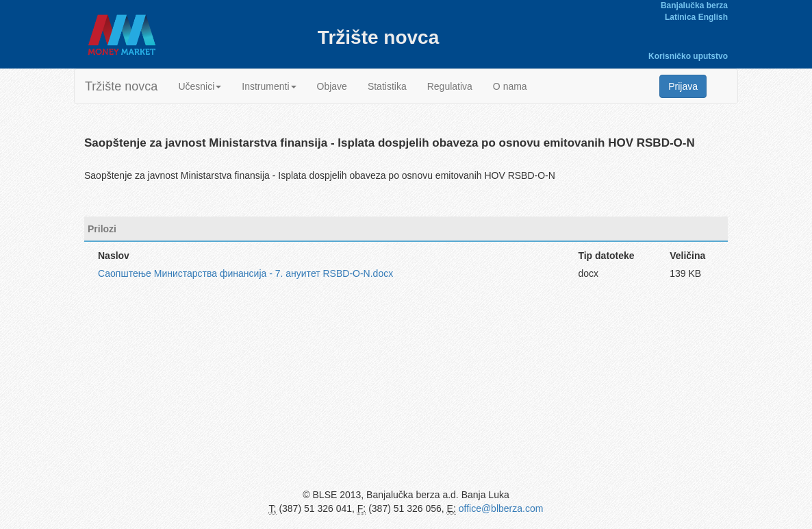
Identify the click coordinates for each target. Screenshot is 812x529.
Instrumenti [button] (269, 86)
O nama (510, 86)
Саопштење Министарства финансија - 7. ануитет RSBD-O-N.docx (245, 273)
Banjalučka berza (694, 5)
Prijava (683, 86)
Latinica (680, 17)
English (713, 17)
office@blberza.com (501, 508)
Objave (332, 86)
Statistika (387, 86)
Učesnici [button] (200, 86)
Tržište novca (121, 86)
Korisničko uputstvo (688, 56)
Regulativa (450, 86)
